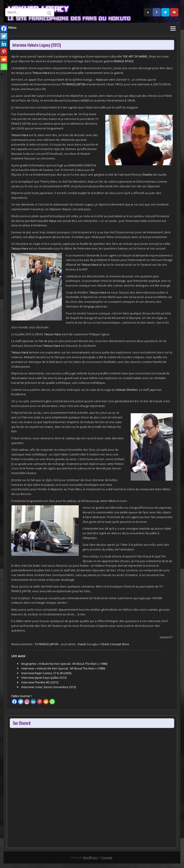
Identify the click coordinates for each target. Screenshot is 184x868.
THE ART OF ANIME (135, 56)
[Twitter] (21, 702)
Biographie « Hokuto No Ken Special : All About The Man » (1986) (64, 664)
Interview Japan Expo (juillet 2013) (44, 678)
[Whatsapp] (52, 702)
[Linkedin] (33, 702)
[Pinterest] (40, 702)
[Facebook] (14, 702)
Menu (12, 28)
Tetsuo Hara (41, 73)
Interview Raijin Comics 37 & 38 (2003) (46, 673)
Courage (107, 857)
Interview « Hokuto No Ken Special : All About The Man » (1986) (63, 668)
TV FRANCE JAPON (73, 84)
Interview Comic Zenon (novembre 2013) (49, 687)
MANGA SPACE (124, 61)
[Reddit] (46, 702)
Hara (99, 80)
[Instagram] (27, 702)
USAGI (85, 100)
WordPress (90, 857)
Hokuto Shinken (127, 390)
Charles (147, 174)
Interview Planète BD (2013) (40, 682)
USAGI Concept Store (115, 644)
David (82, 644)
